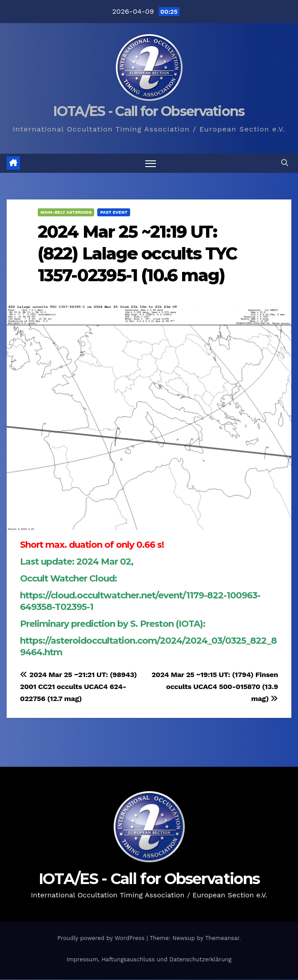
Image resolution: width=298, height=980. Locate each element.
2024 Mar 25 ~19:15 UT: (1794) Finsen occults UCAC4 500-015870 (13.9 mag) (215, 687)
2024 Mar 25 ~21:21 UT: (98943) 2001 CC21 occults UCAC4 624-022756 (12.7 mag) (78, 687)
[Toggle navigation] (151, 163)
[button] (285, 163)
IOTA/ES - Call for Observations (149, 111)
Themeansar (222, 938)
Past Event (114, 212)
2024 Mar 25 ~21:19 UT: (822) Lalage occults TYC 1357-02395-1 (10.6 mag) (137, 254)
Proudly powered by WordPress (102, 938)
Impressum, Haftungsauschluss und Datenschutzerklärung (149, 960)
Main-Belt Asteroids (66, 212)
